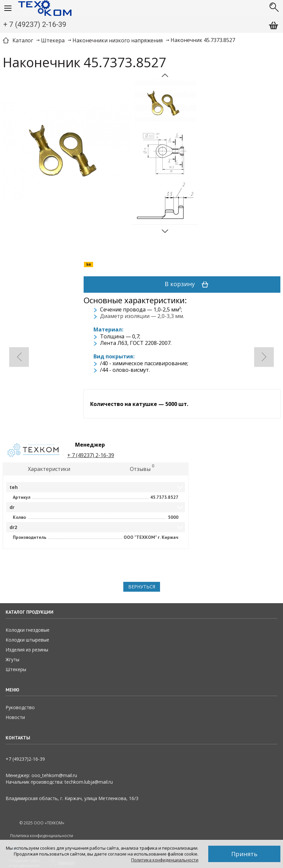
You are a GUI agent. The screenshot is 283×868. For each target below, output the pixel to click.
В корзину (189, 285)
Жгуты (12, 659)
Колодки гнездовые (28, 630)
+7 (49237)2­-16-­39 (25, 759)
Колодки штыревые (27, 640)
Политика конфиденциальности (165, 860)
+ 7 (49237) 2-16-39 (35, 24)
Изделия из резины (27, 650)
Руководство (20, 707)
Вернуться (142, 587)
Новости (15, 717)
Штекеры (16, 669)
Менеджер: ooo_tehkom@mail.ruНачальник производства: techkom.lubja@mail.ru (59, 779)
